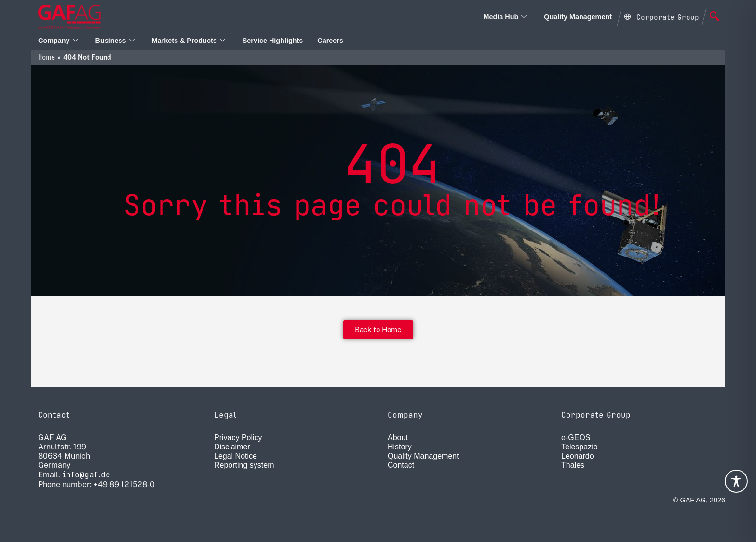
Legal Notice (236, 456)
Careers (330, 41)
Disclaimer (232, 447)
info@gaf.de (86, 475)
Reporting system (244, 465)
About (398, 438)
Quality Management (578, 17)
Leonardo (578, 456)
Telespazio (580, 447)
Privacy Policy (238, 438)
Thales (573, 465)
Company (58, 41)
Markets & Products (189, 41)
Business (115, 41)
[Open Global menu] (661, 16)
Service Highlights (273, 41)
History (400, 447)
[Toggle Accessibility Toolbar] (736, 481)
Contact (401, 465)
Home (47, 57)
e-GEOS (576, 438)
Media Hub (505, 17)
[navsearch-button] (715, 17)
